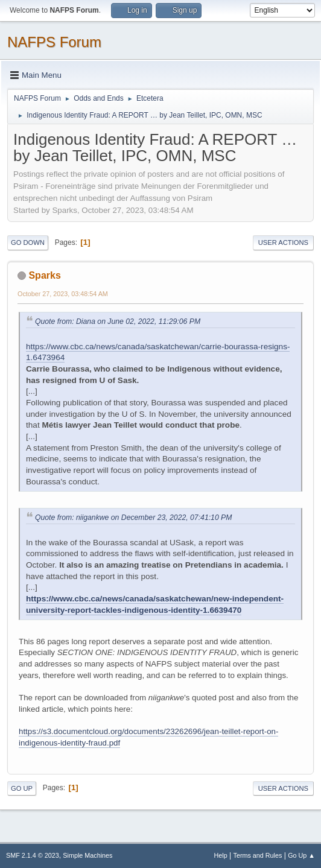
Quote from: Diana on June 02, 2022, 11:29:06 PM (118, 322)
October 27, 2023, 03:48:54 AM (63, 294)
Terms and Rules (258, 855)
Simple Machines (87, 855)
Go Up (22, 788)
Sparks (44, 275)
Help (221, 855)
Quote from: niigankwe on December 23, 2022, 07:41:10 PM (133, 518)
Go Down (28, 242)
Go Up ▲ (301, 855)
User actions (283, 242)
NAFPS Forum (54, 42)
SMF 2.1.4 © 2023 (33, 855)
